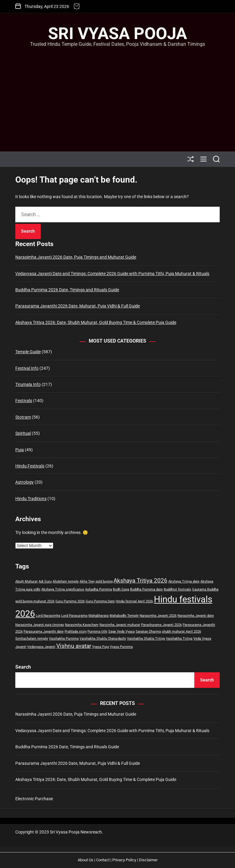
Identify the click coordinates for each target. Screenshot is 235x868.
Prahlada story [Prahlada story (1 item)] (76, 632)
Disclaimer (148, 860)
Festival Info (27, 368)
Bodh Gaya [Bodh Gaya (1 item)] (121, 589)
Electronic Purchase (34, 799)
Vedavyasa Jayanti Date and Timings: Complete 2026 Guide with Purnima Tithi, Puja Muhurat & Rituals (112, 274)
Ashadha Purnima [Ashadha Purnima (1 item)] (99, 589)
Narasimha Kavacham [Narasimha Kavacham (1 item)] (82, 625)
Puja (20, 450)
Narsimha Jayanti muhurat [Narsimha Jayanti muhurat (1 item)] (120, 625)
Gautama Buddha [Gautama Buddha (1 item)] (205, 589)
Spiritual (23, 433)
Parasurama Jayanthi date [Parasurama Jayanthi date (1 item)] (44, 632)
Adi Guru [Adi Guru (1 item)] (45, 581)
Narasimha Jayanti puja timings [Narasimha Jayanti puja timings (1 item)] (40, 625)
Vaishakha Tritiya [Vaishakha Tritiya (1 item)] (179, 639)
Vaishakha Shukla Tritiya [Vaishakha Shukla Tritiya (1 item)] (146, 639)
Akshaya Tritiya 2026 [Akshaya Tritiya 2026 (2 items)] (140, 581)
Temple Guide (28, 352)
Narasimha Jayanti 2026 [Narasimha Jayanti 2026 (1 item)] (158, 616)
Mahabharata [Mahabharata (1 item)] (99, 616)
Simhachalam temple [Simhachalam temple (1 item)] (32, 639)
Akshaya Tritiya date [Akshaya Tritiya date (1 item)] (184, 581)
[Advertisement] (117, 93)
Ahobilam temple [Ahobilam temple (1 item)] (66, 581)
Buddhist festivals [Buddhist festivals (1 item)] (177, 589)
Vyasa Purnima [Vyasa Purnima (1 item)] (121, 647)
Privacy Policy (124, 860)
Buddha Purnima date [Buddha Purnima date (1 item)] (146, 589)
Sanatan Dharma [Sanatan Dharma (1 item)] (148, 632)
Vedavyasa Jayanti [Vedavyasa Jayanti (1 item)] (41, 647)
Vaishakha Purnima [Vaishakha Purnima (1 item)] (64, 639)
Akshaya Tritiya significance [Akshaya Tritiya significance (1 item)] (63, 589)
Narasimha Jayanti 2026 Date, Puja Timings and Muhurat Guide (76, 257)
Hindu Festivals (30, 466)
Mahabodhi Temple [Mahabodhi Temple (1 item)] (124, 616)
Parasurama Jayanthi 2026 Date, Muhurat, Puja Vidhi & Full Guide (78, 306)
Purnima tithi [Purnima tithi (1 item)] (97, 632)
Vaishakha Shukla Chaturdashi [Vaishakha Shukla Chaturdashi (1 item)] (103, 639)
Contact (103, 860)
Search (23, 667)
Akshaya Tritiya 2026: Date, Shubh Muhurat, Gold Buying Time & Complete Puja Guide (96, 322)
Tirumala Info (28, 384)
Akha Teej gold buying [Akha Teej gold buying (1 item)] (96, 581)
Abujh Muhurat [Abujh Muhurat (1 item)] (26, 581)
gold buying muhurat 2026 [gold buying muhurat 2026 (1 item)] (35, 601)
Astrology (24, 482)
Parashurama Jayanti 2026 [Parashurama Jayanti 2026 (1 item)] (161, 625)
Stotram (23, 417)
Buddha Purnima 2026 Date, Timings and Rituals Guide (67, 290)
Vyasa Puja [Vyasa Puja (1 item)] (101, 647)
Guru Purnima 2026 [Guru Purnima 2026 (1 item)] (70, 601)
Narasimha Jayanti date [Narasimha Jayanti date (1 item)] (196, 616)
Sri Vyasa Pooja (117, 34)
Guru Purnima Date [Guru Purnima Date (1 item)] (100, 601)
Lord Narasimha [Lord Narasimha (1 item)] (48, 616)
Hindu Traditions (31, 499)
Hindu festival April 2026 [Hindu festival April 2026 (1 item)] (134, 601)
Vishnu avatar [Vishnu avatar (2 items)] (74, 646)
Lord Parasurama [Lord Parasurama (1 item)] (74, 616)
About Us (86, 860)
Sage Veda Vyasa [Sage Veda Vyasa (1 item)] (121, 632)
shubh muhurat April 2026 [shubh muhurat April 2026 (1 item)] (181, 632)
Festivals (24, 401)
